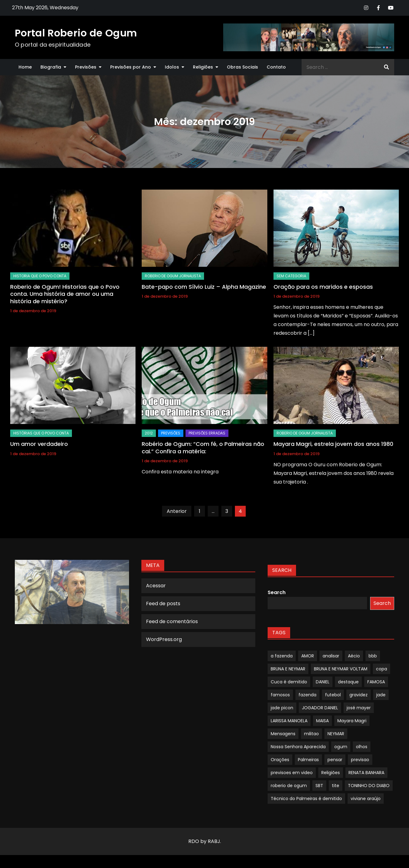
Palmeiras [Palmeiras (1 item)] (308, 760)
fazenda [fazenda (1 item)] (307, 695)
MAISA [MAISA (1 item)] (322, 721)
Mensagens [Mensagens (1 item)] (283, 734)
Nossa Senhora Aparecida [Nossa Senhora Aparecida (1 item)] (298, 747)
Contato (276, 67)
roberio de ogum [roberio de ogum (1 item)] (289, 786)
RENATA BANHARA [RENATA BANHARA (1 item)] (366, 773)
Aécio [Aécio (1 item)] (354, 656)
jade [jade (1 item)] (381, 695)
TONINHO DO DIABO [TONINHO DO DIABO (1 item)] (369, 786)
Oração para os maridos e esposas (323, 287)
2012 (149, 433)
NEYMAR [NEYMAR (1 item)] (336, 734)
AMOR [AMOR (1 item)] (308, 656)
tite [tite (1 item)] (336, 786)
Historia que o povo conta (40, 276)
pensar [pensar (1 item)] (335, 760)
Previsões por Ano (131, 67)
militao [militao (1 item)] (311, 734)
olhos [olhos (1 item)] (362, 747)
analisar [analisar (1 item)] (331, 656)
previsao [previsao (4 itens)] (360, 760)
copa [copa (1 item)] (382, 669)
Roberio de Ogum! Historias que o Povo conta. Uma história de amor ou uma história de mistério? (65, 294)
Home (25, 67)
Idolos (172, 67)
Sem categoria (291, 276)
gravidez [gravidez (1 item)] (359, 695)
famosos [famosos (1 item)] (280, 695)
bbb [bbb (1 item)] (373, 656)
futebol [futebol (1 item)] (333, 695)
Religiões (203, 67)
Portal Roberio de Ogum (76, 33)
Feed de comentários (172, 621)
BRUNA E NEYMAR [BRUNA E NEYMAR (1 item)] (288, 669)
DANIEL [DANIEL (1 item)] (323, 682)
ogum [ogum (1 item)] (341, 747)
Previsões (86, 67)
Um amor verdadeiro (39, 444)
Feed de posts (163, 604)
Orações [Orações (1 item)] (280, 760)
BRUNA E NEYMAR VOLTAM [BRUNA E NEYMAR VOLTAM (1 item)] (341, 669)
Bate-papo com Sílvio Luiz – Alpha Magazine (204, 287)
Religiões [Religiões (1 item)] (331, 773)
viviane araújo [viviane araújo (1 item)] (366, 799)
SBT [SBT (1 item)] (319, 786)
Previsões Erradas (207, 433)
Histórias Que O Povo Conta (41, 433)
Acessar (156, 586)
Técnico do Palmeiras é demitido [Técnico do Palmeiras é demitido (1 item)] (306, 799)
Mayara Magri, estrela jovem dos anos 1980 (333, 444)
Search (277, 592)
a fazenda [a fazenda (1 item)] (282, 656)
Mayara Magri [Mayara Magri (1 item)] (352, 721)
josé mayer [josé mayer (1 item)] (359, 708)
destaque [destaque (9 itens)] (348, 682)
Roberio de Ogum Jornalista (173, 276)
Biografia (51, 67)
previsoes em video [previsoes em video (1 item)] (292, 773)
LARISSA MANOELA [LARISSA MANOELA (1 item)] (289, 721)
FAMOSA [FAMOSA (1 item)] (376, 682)
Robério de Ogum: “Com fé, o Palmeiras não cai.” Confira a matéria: (203, 447)
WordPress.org (164, 639)
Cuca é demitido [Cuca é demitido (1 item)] (289, 682)
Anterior (177, 511)
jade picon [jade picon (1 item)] (282, 708)
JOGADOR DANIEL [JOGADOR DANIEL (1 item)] (320, 708)
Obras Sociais (242, 67)
